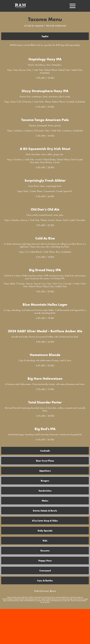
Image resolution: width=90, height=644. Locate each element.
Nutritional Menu (45, 591)
